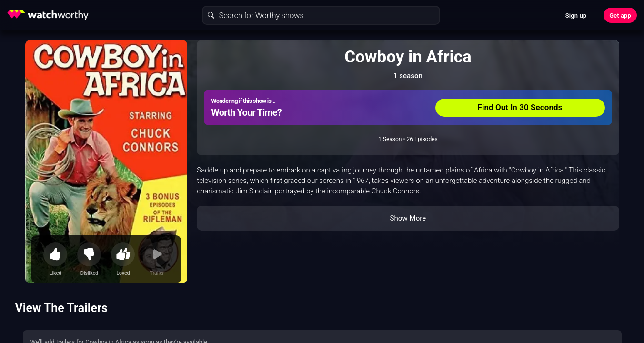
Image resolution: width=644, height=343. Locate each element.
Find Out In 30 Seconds (520, 107)
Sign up (576, 15)
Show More (408, 218)
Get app (620, 15)
